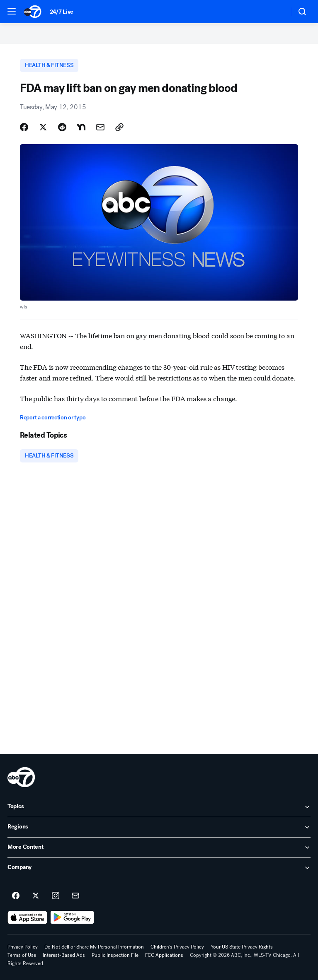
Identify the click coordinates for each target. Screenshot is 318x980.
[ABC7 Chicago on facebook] (16, 896)
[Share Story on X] (43, 127)
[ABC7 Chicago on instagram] (56, 896)
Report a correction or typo (53, 418)
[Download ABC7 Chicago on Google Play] (72, 917)
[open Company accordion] (159, 868)
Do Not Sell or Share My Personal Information (94, 947)
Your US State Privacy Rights (242, 947)
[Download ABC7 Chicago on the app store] (27, 917)
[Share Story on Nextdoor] (81, 127)
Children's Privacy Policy (177, 947)
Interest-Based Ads (64, 955)
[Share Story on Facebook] (24, 127)
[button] (12, 11)
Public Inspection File (115, 955)
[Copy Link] (119, 127)
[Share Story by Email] (100, 127)
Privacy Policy (23, 947)
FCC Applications (164, 955)
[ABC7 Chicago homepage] (33, 12)
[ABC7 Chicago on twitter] (36, 896)
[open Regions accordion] (159, 827)
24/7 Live (62, 12)
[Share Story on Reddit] (62, 127)
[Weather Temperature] (277, 12)
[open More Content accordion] (159, 848)
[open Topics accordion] (159, 807)
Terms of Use (22, 955)
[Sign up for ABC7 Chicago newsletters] (75, 896)
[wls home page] (21, 777)
